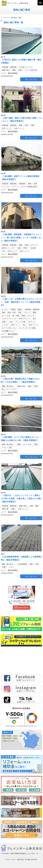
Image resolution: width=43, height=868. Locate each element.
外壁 (26, 125)
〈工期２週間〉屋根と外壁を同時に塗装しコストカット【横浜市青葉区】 (21, 120)
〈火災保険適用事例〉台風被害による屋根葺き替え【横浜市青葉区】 (21, 558)
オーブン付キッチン (9, 328)
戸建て (21, 70)
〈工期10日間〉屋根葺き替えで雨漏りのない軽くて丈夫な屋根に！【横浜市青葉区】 (21, 380)
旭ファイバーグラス (9, 389)
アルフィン (32, 322)
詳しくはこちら (31, 79)
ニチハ (12, 567)
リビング (27, 312)
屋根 (14, 70)
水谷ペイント (19, 128)
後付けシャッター (8, 248)
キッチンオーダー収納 (27, 328)
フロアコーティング (9, 319)
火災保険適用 (22, 564)
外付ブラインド (25, 319)
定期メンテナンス (31, 245)
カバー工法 (6, 316)
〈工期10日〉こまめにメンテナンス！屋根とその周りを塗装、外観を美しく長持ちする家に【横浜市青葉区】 (21, 499)
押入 (34, 319)
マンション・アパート (10, 187)
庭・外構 (16, 316)
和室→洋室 (12, 312)
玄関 (20, 312)
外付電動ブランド (8, 331)
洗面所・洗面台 (17, 309)
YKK (3, 251)
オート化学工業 (31, 70)
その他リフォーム (26, 67)
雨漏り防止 (6, 70)
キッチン (5, 309)
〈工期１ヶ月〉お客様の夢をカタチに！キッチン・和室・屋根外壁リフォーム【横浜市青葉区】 (21, 302)
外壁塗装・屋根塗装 (9, 67)
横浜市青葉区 (13, 73)
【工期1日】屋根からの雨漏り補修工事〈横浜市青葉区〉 (21, 61)
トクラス (5, 325)
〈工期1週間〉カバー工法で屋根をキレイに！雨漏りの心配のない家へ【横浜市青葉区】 (21, 439)
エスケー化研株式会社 (29, 187)
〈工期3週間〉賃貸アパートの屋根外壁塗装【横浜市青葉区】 (20, 178)
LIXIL (11, 322)
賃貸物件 (22, 184)
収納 (3, 312)
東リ (25, 325)
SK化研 (33, 248)
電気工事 (5, 509)
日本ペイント (7, 128)
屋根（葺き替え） (8, 386)
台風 (19, 248)
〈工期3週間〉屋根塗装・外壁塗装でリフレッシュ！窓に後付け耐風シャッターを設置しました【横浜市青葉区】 (21, 238)
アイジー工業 (20, 322)
